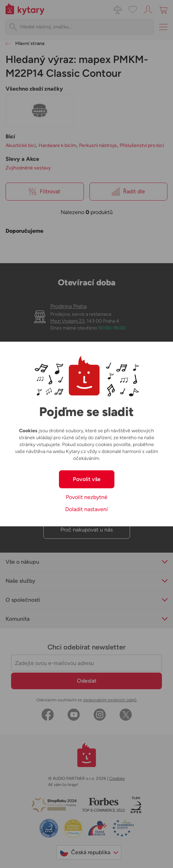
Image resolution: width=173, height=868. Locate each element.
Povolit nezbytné (87, 497)
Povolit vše (87, 479)
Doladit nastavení (86, 509)
